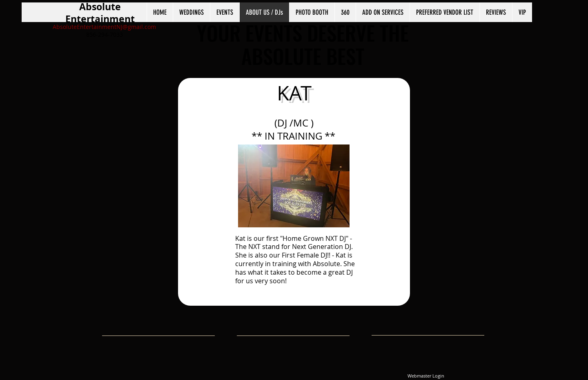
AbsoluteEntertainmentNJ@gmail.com (104, 27)
